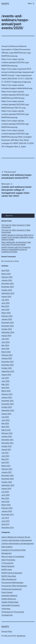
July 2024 (5, 339)
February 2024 (7, 355)
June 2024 (5, 342)
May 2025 (5, 306)
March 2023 (6, 391)
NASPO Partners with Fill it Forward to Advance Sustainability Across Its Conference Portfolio (16, 250)
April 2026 (5, 270)
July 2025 (5, 300)
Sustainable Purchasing (10, 605)
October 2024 (7, 329)
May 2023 (5, 384)
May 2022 (5, 423)
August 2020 (6, 489)
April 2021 (5, 462)
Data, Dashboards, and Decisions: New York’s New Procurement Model (16, 243)
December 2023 (8, 362)
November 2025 (8, 287)
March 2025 (6, 313)
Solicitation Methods (9, 596)
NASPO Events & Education (12, 573)
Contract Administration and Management (18, 544)
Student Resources (9, 599)
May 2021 (5, 459)
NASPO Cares (7, 570)
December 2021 (8, 440)
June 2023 (5, 381)
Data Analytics (7, 547)
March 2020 (6, 505)
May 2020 (5, 498)
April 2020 (5, 502)
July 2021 (5, 453)
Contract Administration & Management (17, 540)
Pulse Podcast (7, 592)
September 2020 (8, 485)
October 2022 (7, 407)
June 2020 (5, 495)
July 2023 (5, 378)
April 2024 (5, 349)
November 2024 (8, 326)
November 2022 (8, 404)
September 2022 (8, 410)
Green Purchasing (8, 560)
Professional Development (12, 589)
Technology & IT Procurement (13, 612)
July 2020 (5, 492)
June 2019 (5, 521)
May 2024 (5, 345)
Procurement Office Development (14, 586)
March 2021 (6, 466)
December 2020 (8, 475)
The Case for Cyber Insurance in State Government (16, 226)
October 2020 (7, 482)
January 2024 (7, 358)
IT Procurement (7, 563)
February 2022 (7, 433)
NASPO (5, 4)
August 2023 (6, 375)
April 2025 (5, 310)
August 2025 (6, 297)
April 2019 (5, 524)
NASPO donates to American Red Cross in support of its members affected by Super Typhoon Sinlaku (18, 237)
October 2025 (7, 290)
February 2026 (7, 277)
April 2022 (5, 427)
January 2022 (7, 436)
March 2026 (6, 274)
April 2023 (5, 388)
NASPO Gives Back (9, 576)
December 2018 (8, 528)
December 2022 (8, 401)
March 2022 (6, 430)
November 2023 (8, 365)
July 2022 (5, 417)
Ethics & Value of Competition (13, 557)
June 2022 (5, 420)
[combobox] (18, 216)
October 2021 (7, 446)
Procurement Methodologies (12, 583)
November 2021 (8, 443)
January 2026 (7, 280)
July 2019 (5, 518)
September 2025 (8, 293)
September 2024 (8, 332)
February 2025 (7, 316)
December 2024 (8, 323)
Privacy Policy (7, 631)
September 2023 (8, 371)
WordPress (21, 636)
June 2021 (5, 456)
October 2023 (7, 368)
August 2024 (6, 336)
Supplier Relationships (10, 602)
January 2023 (7, 397)
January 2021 (7, 472)
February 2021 (7, 469)
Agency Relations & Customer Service (16, 537)
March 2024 (6, 352)
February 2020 (7, 508)
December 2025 (8, 283)
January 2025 (7, 319)
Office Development (9, 579)
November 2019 (8, 515)
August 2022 (6, 414)
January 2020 (7, 511)
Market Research (8, 566)
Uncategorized (7, 615)
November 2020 (8, 479)
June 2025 (5, 303)
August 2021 (6, 449)
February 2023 (7, 394)
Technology (6, 609)
